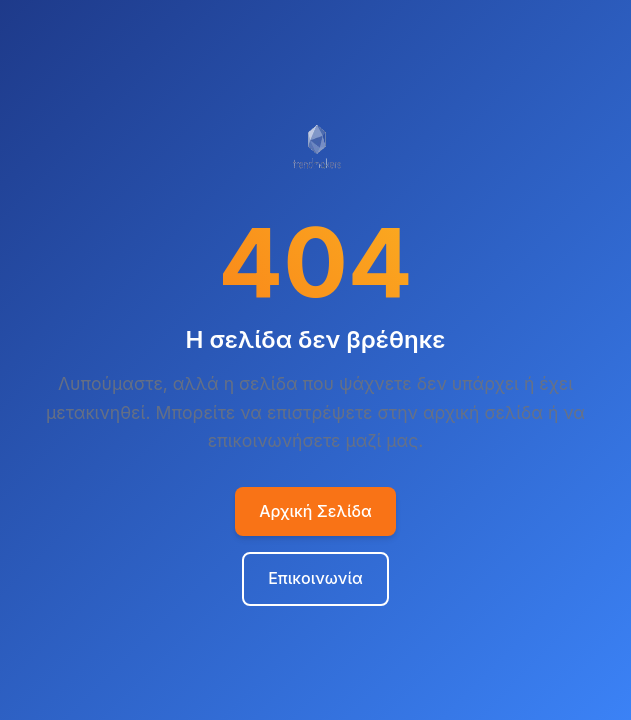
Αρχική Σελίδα (315, 511)
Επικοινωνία (315, 578)
